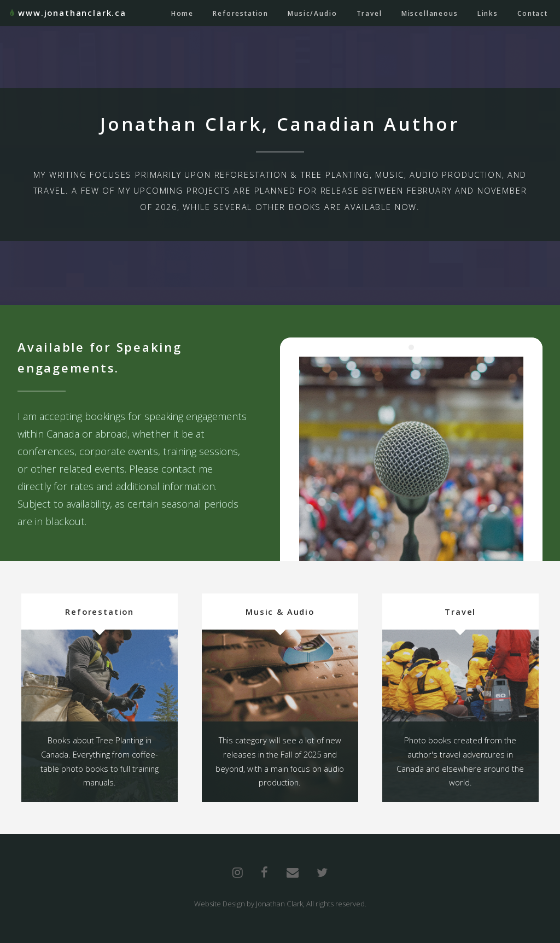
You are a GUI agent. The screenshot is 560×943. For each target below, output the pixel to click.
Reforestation (241, 13)
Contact (533, 13)
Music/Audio (312, 13)
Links (488, 13)
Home (182, 13)
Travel (369, 13)
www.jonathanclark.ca (72, 13)
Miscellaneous (430, 13)
